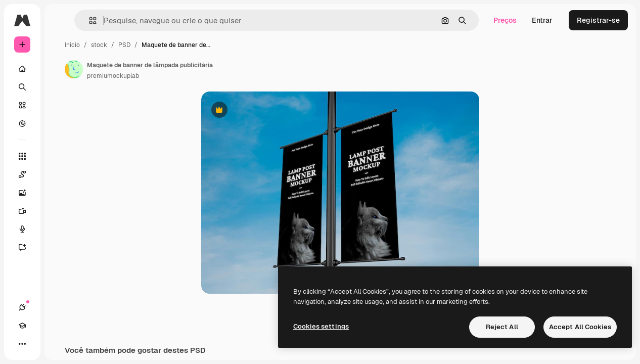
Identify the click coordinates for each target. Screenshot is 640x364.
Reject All (502, 327)
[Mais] (22, 344)
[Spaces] (27, 174)
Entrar (542, 20)
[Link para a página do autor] (74, 69)
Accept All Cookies (580, 327)
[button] (89, 20)
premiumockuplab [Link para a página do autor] (113, 76)
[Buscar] (22, 87)
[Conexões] (22, 307)
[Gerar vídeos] (27, 211)
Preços (505, 20)
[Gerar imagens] (27, 193)
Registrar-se (598, 20)
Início (72, 45)
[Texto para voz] (27, 229)
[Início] (22, 69)
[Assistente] (27, 247)
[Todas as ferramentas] (22, 156)
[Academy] (22, 326)
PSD (124, 45)
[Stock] (22, 105)
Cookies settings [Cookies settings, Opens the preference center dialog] (321, 326)
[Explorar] (22, 123)
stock (99, 45)
